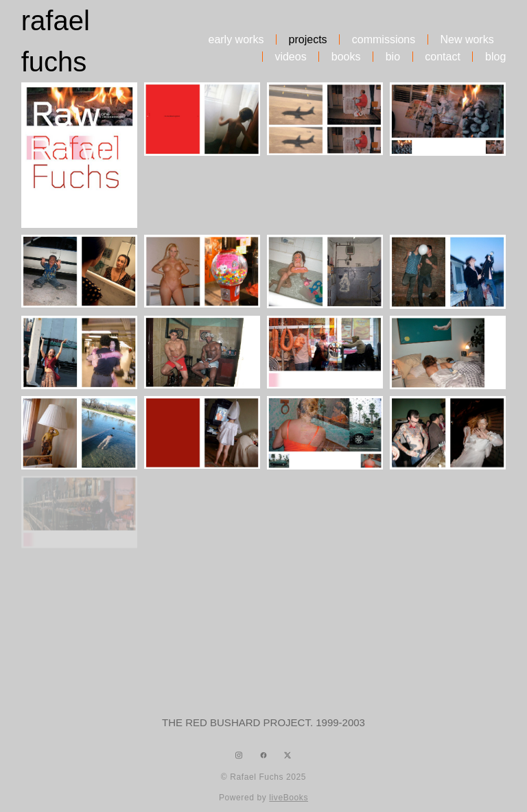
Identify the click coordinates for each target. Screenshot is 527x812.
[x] (288, 755)
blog (495, 57)
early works (236, 40)
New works (467, 40)
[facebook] (263, 755)
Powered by (263, 798)
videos (290, 57)
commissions (384, 40)
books (346, 57)
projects (308, 40)
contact (443, 57)
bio (393, 57)
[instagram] (239, 755)
